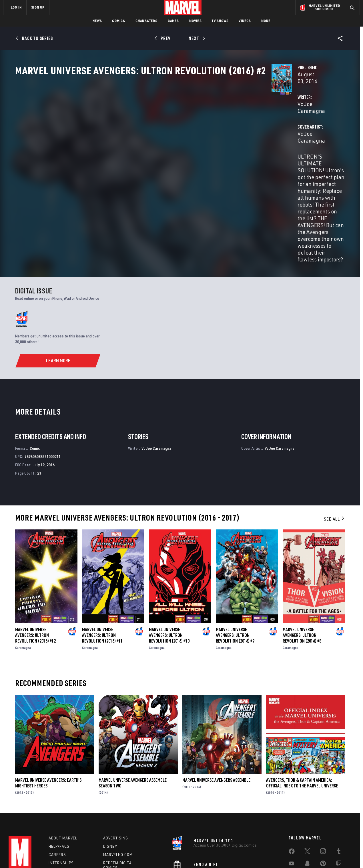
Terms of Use (47, 854)
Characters (146, 21)
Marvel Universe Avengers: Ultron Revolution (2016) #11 (102, 586)
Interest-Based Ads (280, 854)
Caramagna (23, 598)
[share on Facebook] (292, 806)
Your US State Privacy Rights (111, 854)
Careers (57, 808)
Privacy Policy (73, 854)
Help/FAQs (59, 800)
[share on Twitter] (307, 806)
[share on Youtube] (292, 818)
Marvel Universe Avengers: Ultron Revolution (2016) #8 (302, 586)
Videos (245, 21)
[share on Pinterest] (323, 818)
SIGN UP (38, 7)
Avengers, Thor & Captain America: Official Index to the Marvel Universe (302, 734)
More (266, 21)
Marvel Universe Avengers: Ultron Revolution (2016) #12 (35, 586)
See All (334, 470)
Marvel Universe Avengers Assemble (216, 731)
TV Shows (220, 21)
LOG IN (16, 7)
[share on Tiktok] (292, 830)
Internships (61, 816)
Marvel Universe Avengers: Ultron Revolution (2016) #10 (169, 586)
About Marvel (63, 792)
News (97, 21)
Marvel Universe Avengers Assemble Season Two (133, 734)
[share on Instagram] (323, 806)
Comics (118, 21)
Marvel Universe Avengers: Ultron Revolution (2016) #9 (235, 586)
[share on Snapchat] (307, 818)
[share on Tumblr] (339, 806)
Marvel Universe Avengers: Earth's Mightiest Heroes (48, 734)
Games (173, 21)
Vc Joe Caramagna (140, 135)
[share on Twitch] (339, 818)
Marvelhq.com (118, 808)
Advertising (116, 792)
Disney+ (111, 800)
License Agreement (244, 854)
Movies (195, 21)
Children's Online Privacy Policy (200, 854)
